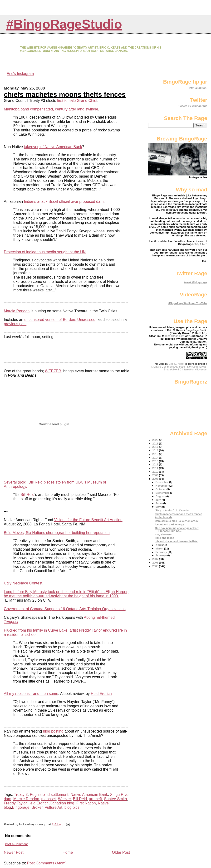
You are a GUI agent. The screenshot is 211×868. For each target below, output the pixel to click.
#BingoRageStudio (64, 24)
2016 (156, 450)
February (162, 552)
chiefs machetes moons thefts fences (65, 95)
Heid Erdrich (101, 694)
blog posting (53, 731)
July (159, 500)
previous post (15, 324)
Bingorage (21, 807)
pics (76, 807)
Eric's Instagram (20, 74)
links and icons (164, 538)
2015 (156, 454)
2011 (156, 468)
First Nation (86, 803)
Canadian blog (62, 803)
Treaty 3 (21, 795)
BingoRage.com (175, 336)
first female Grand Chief (77, 101)
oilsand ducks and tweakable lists (176, 541)
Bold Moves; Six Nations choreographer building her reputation (57, 533)
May (159, 507)
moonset (48, 799)
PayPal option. (198, 88)
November (162, 486)
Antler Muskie (164, 517)
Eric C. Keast (176, 364)
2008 (156, 479)
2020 (156, 440)
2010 (156, 472)
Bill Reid (27, 495)
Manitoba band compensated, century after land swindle (51, 109)
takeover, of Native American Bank (53, 147)
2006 (156, 563)
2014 (156, 458)
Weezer (64, 799)
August (161, 496)
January (161, 555)
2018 (156, 444)
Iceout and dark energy (169, 524)
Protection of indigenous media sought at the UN (45, 252)
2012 (156, 464)
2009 (156, 475)
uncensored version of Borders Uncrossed (60, 320)
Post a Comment (16, 844)
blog (68, 807)
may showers (163, 534)
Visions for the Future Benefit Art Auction (88, 520)
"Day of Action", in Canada (172, 510)
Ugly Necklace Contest (23, 583)
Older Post (121, 852)
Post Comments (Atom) (47, 863)
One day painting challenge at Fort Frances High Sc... (177, 529)
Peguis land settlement (49, 795)
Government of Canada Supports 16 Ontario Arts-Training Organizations (65, 609)
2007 (156, 559)
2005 (156, 566)
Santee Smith (115, 799)
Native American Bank (89, 795)
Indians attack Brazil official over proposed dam (64, 202)
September (163, 493)
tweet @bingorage (196, 282)
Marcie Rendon (17, 311)
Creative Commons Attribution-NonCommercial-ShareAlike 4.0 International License (179, 368)
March (160, 549)
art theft (95, 799)
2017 (156, 447)
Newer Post (14, 852)
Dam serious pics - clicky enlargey (177, 521)
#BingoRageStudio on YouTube (187, 303)
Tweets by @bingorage (193, 106)
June (159, 503)
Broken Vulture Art (47, 807)
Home (68, 852)
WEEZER (53, 371)
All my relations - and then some (31, 694)
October (161, 489)
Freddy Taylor (15, 803)
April (159, 545)
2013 (156, 461)
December (162, 482)
